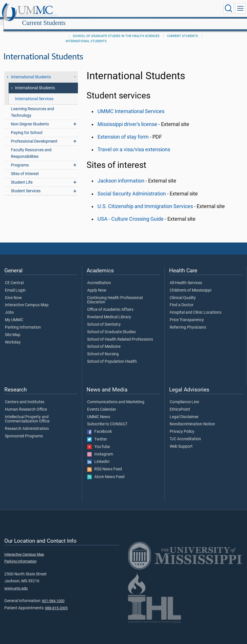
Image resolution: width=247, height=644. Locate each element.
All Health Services (186, 277)
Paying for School (27, 126)
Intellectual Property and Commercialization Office (27, 413)
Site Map (13, 329)
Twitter (97, 433)
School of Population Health (112, 355)
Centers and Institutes (25, 396)
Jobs (9, 306)
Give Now (13, 292)
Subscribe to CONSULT (107, 418)
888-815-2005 (56, 602)
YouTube (98, 441)
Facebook (99, 425)
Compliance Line (184, 396)
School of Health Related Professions (120, 333)
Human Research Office (26, 403)
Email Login (15, 284)
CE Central (14, 277)
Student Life (22, 176)
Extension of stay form (123, 131)
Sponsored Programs (24, 430)
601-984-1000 (53, 594)
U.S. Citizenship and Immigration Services (145, 200)
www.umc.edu (16, 582)
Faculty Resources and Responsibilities (31, 147)
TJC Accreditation (185, 433)
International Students (86, 35)
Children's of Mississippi (190, 284)
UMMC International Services (131, 105)
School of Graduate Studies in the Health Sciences (116, 30)
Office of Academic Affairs (110, 303)
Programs (20, 159)
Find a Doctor (182, 299)
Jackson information (121, 174)
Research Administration (27, 422)
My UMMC (14, 314)
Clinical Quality (183, 292)
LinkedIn (98, 455)
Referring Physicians (188, 321)
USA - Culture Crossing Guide (131, 213)
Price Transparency (187, 314)
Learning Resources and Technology (32, 106)
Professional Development (34, 135)
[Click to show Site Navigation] (240, 8)
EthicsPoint (180, 403)
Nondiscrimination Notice (192, 418)
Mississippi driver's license (127, 118)
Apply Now (97, 284)
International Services (34, 93)
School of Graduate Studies (111, 326)
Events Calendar (102, 403)
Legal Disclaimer (184, 411)
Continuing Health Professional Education (115, 294)
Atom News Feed (106, 471)
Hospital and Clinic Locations (196, 306)
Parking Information (23, 321)
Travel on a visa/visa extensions (134, 143)
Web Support (181, 440)
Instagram (100, 448)
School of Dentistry (104, 318)
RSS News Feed (105, 463)
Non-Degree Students (30, 118)
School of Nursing (103, 348)
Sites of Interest (25, 167)
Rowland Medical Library (109, 311)
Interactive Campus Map (27, 299)
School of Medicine (104, 340)
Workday (13, 336)
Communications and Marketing (116, 396)
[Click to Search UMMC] (229, 8)
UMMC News (99, 411)
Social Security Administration (132, 187)
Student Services (26, 185)
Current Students (98, 9)
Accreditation (99, 277)
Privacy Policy (182, 425)
